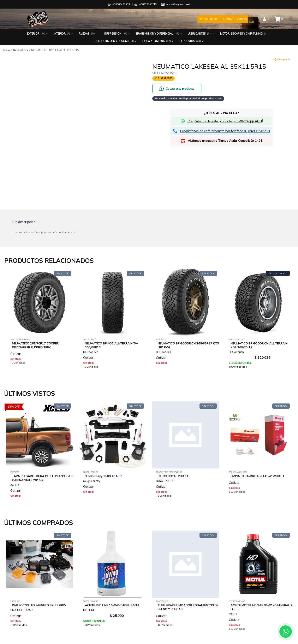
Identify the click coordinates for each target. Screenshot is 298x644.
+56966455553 (121, 4)
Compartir (282, 59)
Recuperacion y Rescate (116, 41)
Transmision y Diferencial (159, 34)
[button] (221, 121)
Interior (64, 34)
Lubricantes (201, 34)
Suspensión (117, 34)
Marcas (242, 19)
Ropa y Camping (158, 41)
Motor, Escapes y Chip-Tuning (246, 34)
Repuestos (192, 41)
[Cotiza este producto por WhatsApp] (177, 89)
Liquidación (209, 19)
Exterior (38, 34)
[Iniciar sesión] (264, 19)
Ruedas (89, 34)
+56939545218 (148, 4)
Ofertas (228, 19)
